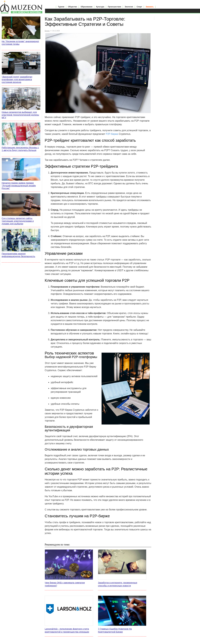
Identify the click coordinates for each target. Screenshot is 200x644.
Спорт (139, 7)
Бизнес (47, 31)
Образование (86, 7)
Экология (129, 7)
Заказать (150, 7)
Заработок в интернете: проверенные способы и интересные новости (118, 584)
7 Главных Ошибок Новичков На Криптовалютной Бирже (115, 630)
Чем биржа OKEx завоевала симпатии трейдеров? (65, 584)
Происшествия (114, 7)
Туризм (61, 7)
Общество (73, 7)
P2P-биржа (112, 134)
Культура (100, 7)
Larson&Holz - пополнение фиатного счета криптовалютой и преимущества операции (67, 630)
